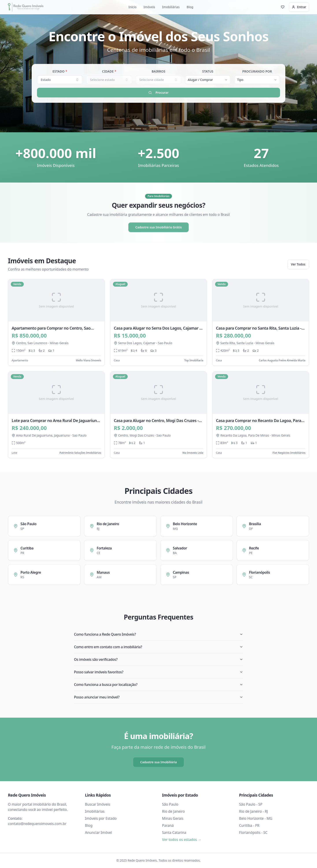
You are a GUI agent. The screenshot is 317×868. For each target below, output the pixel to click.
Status (208, 71)
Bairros (158, 71)
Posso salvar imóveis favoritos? (158, 672)
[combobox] (208, 80)
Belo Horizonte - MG (256, 818)
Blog (190, 7)
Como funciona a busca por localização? (158, 685)
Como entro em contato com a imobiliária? (158, 647)
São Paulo (170, 804)
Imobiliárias (171, 7)
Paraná (168, 825)
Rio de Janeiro (173, 811)
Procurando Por (257, 71)
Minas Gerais (173, 818)
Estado (60, 71)
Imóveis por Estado (101, 818)
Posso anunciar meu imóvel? (158, 697)
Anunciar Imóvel (98, 833)
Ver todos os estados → (182, 840)
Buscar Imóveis (98, 804)
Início (132, 7)
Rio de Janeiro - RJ (253, 811)
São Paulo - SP (251, 804)
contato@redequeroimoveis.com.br (37, 824)
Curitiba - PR (249, 825)
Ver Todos (298, 264)
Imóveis (149, 7)
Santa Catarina (174, 833)
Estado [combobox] (60, 80)
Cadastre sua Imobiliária (158, 762)
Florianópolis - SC (253, 833)
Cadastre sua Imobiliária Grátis (159, 227)
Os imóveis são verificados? (158, 659)
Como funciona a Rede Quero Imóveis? (158, 634)
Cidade (109, 71)
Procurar (158, 92)
